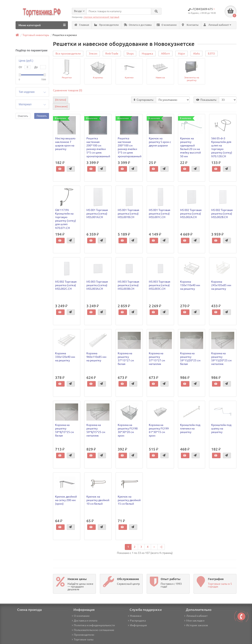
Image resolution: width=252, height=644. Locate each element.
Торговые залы (83, 639)
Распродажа (137, 621)
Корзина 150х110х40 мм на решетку (190, 285)
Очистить (23, 116)
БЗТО (211, 54)
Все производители (68, 54)
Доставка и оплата (85, 621)
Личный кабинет (196, 616)
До (36, 67)
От (20, 67)
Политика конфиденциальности (93, 625)
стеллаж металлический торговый (101, 17)
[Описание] (61, 107)
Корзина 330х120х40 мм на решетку (65, 357)
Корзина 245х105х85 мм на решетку (221, 285)
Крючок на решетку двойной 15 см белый (129, 500)
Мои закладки (194, 621)
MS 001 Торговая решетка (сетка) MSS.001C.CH (160, 214)
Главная (82, 25)
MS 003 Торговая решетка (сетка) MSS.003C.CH (160, 285)
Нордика (147, 54)
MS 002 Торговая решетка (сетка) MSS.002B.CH (222, 214)
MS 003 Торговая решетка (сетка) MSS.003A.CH (97, 285)
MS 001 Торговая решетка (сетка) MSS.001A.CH (97, 214)
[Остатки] (61, 100)
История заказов (196, 625)
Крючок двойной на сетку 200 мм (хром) (66, 500)
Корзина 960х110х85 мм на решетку (96, 357)
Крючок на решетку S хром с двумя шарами (160, 142)
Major (182, 54)
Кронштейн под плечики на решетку (190, 428)
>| (161, 547)
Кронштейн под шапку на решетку (221, 428)
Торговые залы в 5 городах (220, 585)
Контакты (190, 25)
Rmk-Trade (112, 54)
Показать (42, 116)
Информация (137, 625)
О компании (167, 25)
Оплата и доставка (138, 25)
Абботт (165, 54)
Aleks (196, 54)
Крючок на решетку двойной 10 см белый (98, 500)
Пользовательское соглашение (93, 630)
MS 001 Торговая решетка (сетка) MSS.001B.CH (128, 214)
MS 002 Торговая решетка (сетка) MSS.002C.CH (66, 285)
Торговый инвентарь (36, 35)
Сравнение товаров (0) (68, 91)
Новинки (135, 616)
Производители (107, 25)
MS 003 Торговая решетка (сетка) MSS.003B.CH (128, 285)
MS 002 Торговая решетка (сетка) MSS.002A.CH (191, 214)
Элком (93, 54)
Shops (130, 54)
